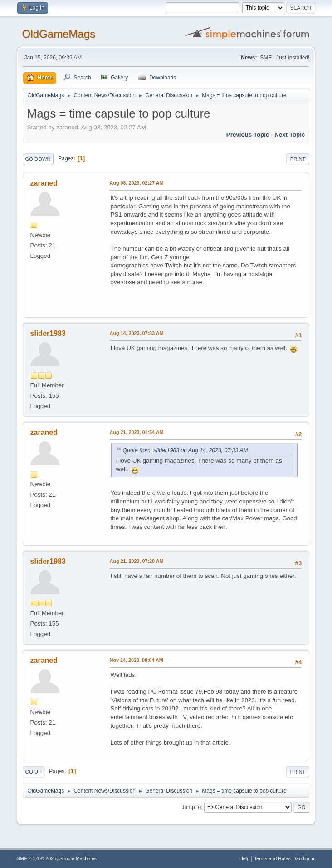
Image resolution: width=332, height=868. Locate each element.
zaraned (44, 183)
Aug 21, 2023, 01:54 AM (137, 432)
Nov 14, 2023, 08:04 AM (137, 660)
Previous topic (248, 135)
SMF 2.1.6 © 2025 (37, 858)
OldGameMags (59, 34)
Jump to (191, 807)
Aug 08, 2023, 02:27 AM (137, 183)
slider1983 (48, 333)
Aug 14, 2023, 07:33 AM (137, 333)
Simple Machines (78, 858)
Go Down (38, 159)
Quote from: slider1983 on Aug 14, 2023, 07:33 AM (186, 450)
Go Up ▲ (305, 858)
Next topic (290, 135)
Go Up (34, 772)
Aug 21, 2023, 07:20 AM (137, 561)
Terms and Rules (272, 858)
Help (244, 858)
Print (298, 159)
